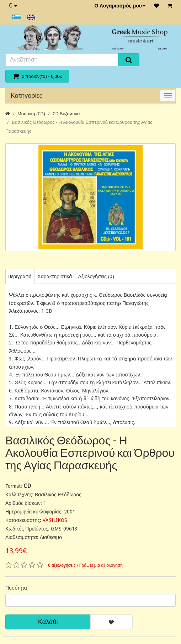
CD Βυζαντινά (66, 114)
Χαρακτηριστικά (55, 276)
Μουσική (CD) (31, 114)
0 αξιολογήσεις (62, 565)
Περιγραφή (19, 276)
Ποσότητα (16, 588)
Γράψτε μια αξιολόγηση (101, 565)
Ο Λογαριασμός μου (120, 6)
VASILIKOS (55, 520)
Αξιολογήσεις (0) (96, 276)
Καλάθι (48, 622)
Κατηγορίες (26, 96)
